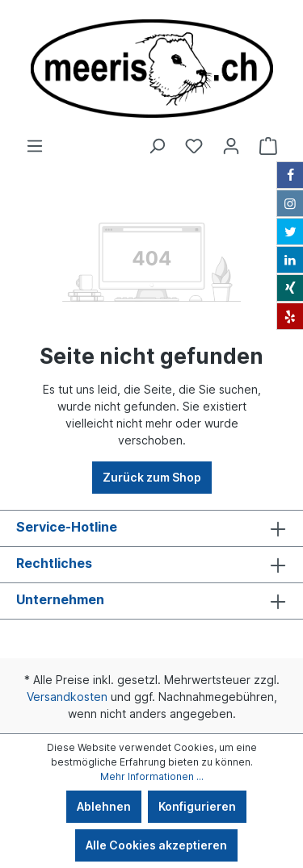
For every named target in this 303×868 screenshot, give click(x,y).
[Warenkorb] (268, 146)
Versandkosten (67, 697)
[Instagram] (290, 203)
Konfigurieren (197, 806)
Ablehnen (104, 806)
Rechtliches (54, 563)
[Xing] (290, 288)
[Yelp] (290, 316)
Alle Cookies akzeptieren (156, 845)
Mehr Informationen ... (152, 776)
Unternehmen (60, 599)
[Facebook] (290, 175)
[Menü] (35, 146)
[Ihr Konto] (231, 146)
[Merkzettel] (194, 146)
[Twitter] (290, 232)
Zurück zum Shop (152, 477)
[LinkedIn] (290, 260)
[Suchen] (157, 146)
